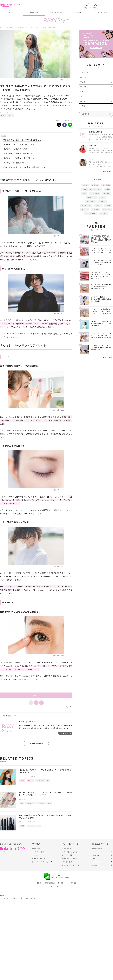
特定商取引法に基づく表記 (71, 865)
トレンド (30, 780)
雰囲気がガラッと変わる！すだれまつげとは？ (22, 140)
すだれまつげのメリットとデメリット (19, 144)
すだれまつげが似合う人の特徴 (16, 149)
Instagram (95, 855)
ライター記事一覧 (65, 733)
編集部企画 (106, 185)
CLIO (50, 803)
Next (69, 707)
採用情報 (73, 883)
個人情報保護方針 (50, 883)
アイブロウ (31, 826)
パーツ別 (98, 205)
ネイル (83, 96)
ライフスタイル (91, 214)
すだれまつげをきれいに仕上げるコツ (19, 158)
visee (39, 826)
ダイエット (107, 210)
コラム (83, 101)
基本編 (108, 189)
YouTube (95, 865)
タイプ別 (103, 214)
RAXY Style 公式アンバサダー (91, 189)
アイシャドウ (41, 803)
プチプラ (103, 201)
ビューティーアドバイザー (41, 862)
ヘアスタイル (91, 201)
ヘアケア (83, 92)
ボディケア (84, 87)
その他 (83, 106)
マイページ (36, 855)
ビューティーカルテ (39, 859)
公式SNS (78, 13)
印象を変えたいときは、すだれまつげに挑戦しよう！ (25, 167)
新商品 (22, 826)
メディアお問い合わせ (69, 852)
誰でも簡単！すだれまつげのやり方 (18, 154)
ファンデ (95, 210)
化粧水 (108, 205)
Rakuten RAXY (10, 5)
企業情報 (40, 883)
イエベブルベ (40, 780)
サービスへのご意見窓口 (70, 859)
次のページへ (36, 695)
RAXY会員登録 (97, 848)
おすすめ (95, 185)
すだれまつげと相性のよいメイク (17, 163)
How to (3, 115)
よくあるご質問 (102, 13)
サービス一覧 (4, 898)
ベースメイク (85, 77)
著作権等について (63, 883)
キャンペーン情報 (56, 13)
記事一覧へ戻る (36, 743)
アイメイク (9, 112)
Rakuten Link (96, 862)
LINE (94, 859)
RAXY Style (34, 13)
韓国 (22, 803)
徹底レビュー (30, 803)
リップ (103, 197)
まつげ (11, 115)
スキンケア (84, 72)
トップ (11, 13)
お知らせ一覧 (67, 848)
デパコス (85, 210)
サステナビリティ (31, 898)
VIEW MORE (108, 172)
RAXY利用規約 (67, 862)
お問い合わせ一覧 (17, 898)
